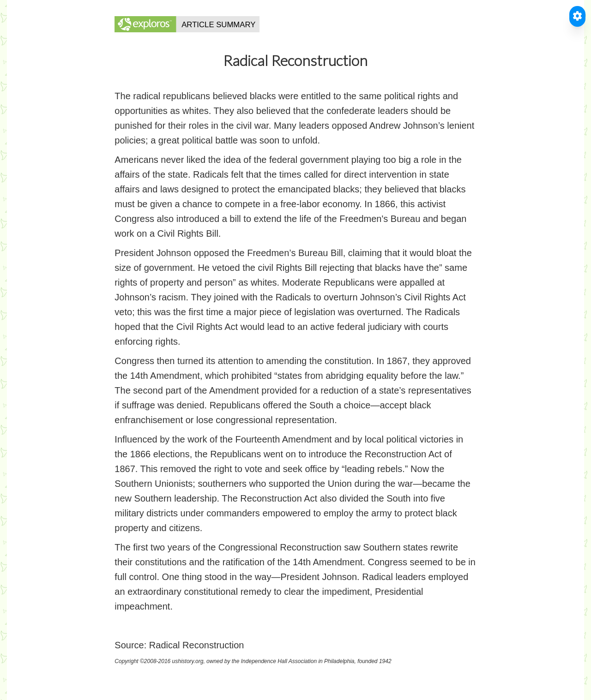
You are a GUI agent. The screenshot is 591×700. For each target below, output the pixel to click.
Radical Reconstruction (197, 645)
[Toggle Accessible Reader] (577, 16)
